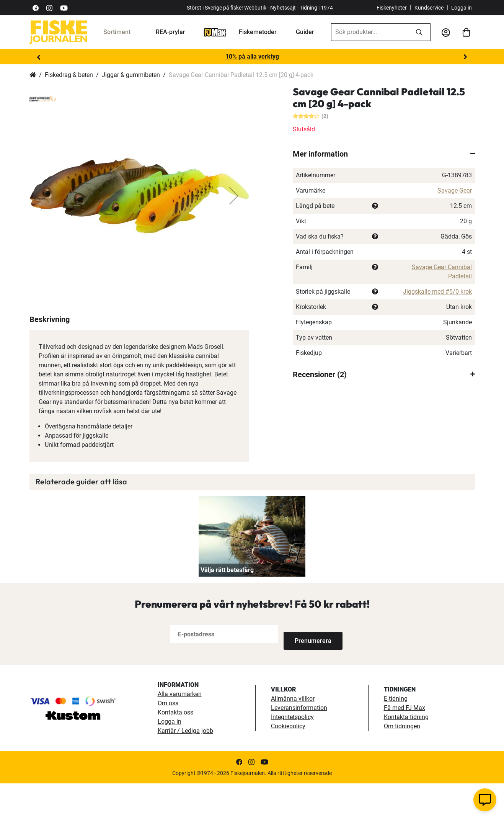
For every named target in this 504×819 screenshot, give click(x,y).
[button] (234, 196)
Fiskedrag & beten (69, 75)
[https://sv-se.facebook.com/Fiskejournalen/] (36, 7)
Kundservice (429, 8)
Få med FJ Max (405, 743)
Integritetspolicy (292, 753)
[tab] (384, 154)
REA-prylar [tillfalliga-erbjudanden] (170, 32)
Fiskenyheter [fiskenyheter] (392, 8)
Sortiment (117, 32)
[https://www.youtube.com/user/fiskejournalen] (64, 7)
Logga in (462, 8)
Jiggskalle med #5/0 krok (437, 292)
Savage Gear (455, 190)
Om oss (168, 739)
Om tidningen (402, 762)
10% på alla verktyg (252, 56)
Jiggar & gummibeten (131, 75)
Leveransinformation (299, 743)
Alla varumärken (180, 730)
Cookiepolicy (288, 762)
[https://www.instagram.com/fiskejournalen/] (49, 7)
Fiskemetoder (258, 32)
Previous (39, 57)
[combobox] (370, 32)
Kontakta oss (175, 748)
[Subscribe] (309, 670)
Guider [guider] (305, 32)
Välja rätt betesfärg (227, 606)
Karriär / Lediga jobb (185, 766)
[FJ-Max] (215, 32)
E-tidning (396, 734)
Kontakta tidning (406, 753)
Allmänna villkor (293, 734)
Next (465, 57)
